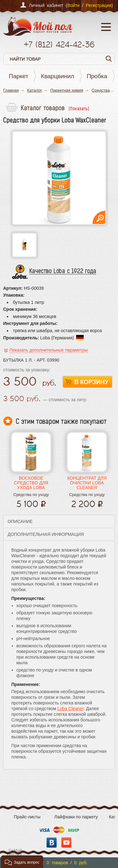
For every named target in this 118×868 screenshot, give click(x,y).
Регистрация (98, 5)
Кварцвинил (58, 76)
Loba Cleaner (70, 709)
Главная (11, 90)
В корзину (87, 382)
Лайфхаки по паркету (76, 817)
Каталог (34, 90)
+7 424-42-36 (59, 44)
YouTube (66, 843)
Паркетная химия (67, 90)
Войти (73, 5)
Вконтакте (52, 843)
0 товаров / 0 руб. (67, 863)
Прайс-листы (27, 817)
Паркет (19, 76)
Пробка (97, 76)
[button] (22, 862)
